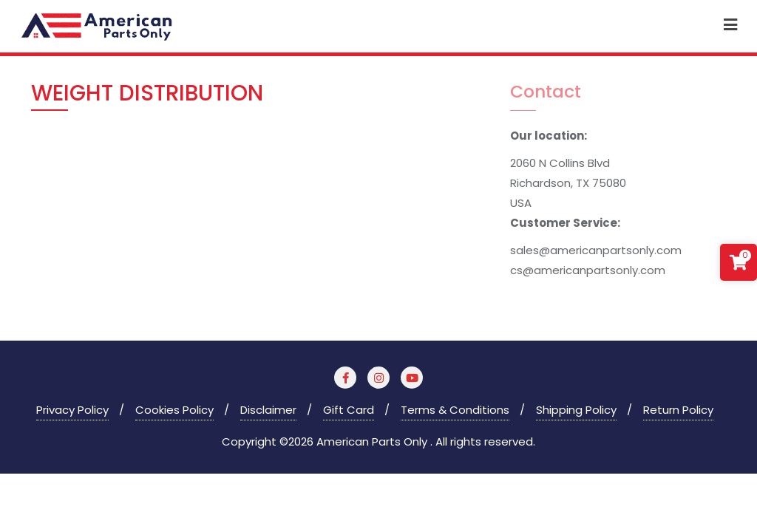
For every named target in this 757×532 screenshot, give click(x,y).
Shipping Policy (576, 410)
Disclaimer (268, 410)
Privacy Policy (72, 410)
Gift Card (349, 410)
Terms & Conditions (455, 410)
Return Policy (678, 410)
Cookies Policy (174, 410)
